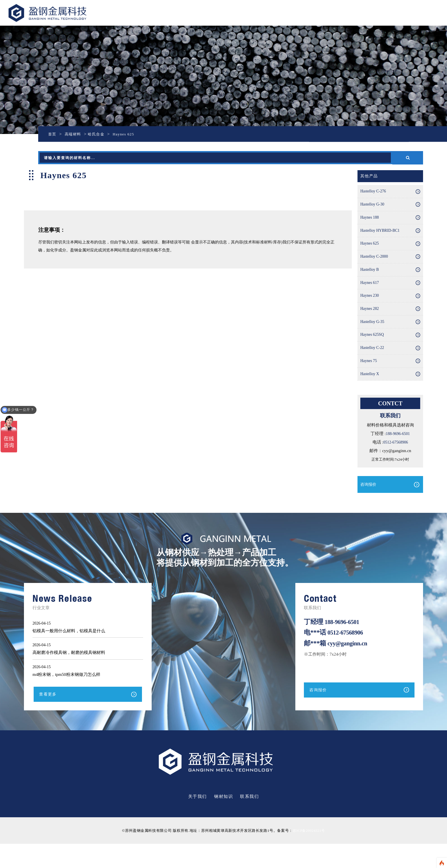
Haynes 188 (370, 222)
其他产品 (370, 176)
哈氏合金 (101, 134)
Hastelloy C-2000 (375, 265)
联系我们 (249, 821)
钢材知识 (223, 821)
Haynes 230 (370, 309)
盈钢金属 (66, 13)
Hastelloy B (370, 280)
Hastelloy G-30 (373, 207)
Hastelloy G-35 (373, 338)
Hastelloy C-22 (373, 367)
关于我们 (198, 821)
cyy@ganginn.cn (349, 667)
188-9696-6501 (398, 457)
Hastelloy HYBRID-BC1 (382, 236)
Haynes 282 (370, 324)
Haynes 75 (369, 382)
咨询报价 (369, 508)
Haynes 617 (370, 294)
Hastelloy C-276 (374, 193)
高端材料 (75, 134)
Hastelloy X (371, 396)
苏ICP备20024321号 (309, 855)
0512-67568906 (396, 465)
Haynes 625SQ (373, 353)
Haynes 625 (370, 251)
